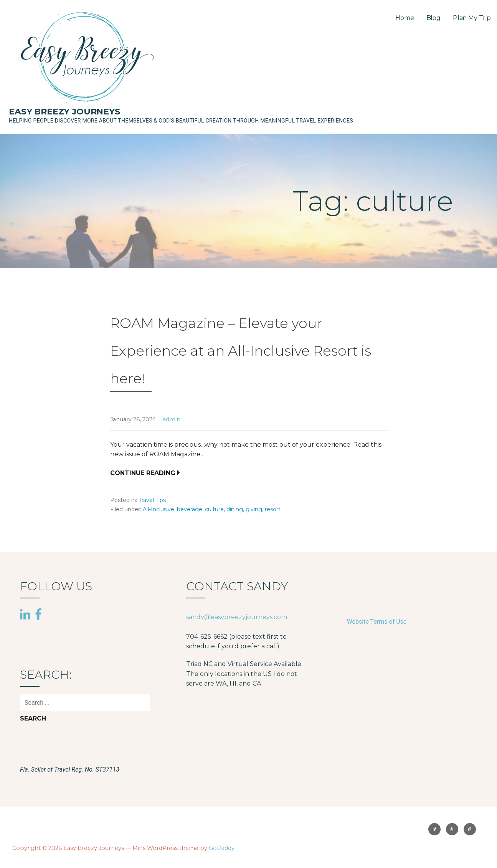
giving (254, 509)
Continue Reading (143, 473)
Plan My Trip (472, 18)
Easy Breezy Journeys (64, 112)
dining (235, 509)
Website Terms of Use (377, 622)
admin (172, 419)
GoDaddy (222, 848)
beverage (190, 509)
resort (273, 509)
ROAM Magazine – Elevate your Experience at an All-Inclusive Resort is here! (241, 351)
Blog (433, 18)
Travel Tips (152, 500)
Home (405, 18)
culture (214, 509)
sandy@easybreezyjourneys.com (237, 617)
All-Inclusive (159, 509)
